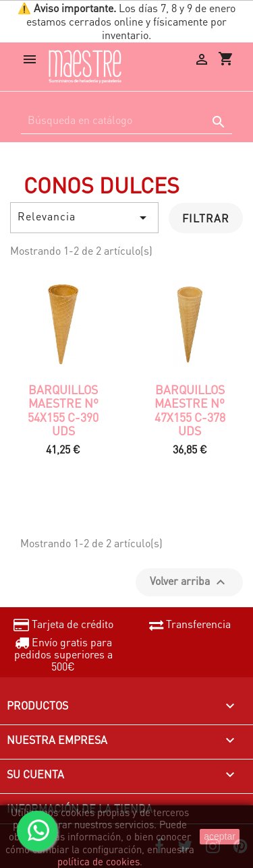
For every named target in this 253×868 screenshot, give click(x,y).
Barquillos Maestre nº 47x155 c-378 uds (190, 410)
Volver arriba (189, 582)
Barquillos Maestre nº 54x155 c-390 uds (63, 410)
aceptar (220, 836)
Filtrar (206, 218)
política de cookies (99, 861)
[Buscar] (126, 120)
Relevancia (84, 217)
